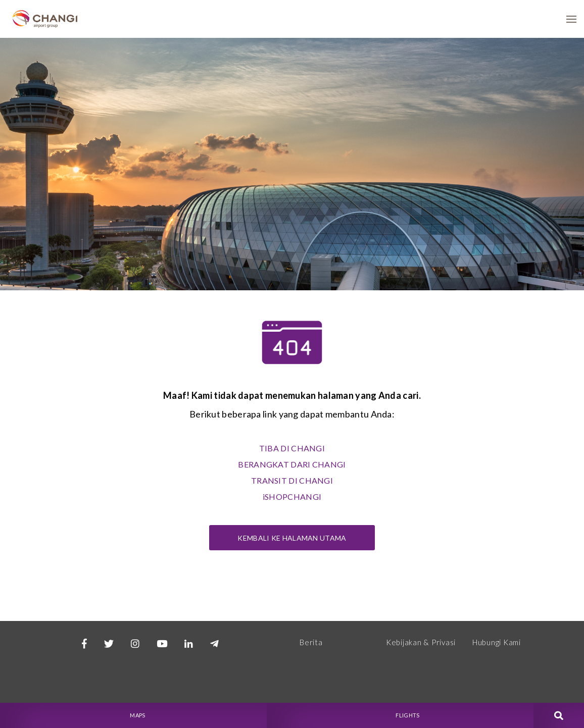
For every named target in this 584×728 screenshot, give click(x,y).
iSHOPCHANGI (292, 497)
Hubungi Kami (497, 642)
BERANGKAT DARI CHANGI (292, 464)
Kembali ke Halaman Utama (292, 538)
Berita (311, 642)
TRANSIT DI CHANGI (292, 480)
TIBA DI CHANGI (292, 448)
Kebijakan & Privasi (421, 642)
